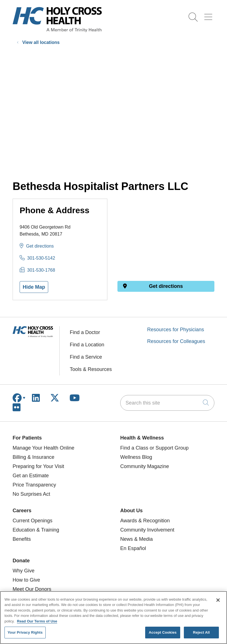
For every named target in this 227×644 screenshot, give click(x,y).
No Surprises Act (31, 494)
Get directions (40, 246)
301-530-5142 (41, 258)
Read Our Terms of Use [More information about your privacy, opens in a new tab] (37, 621)
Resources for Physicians (176, 330)
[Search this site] (167, 403)
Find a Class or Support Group (154, 448)
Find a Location (87, 345)
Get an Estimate (31, 476)
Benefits (22, 539)
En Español (133, 548)
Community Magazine (145, 466)
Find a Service (86, 357)
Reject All (201, 632)
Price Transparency (34, 485)
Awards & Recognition (145, 521)
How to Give (26, 580)
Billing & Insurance (33, 457)
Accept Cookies (163, 632)
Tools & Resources (91, 369)
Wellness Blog (136, 457)
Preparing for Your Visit (38, 466)
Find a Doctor (85, 332)
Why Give (24, 571)
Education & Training (36, 530)
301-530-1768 (41, 270)
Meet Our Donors (32, 589)
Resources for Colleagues (176, 341)
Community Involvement (147, 530)
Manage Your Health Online (43, 448)
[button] (209, 15)
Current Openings (33, 521)
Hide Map (34, 287)
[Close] (218, 600)
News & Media (136, 539)
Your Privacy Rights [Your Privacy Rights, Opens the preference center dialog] (25, 632)
